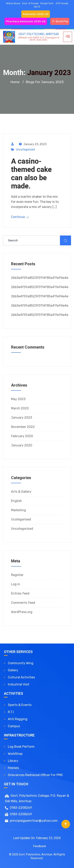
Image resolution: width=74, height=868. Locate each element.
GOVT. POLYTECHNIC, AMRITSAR (39, 34)
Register (17, 575)
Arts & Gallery (21, 492)
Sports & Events (20, 705)
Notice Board (13, 3)
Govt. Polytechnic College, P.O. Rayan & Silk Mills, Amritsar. (37, 798)
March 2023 (20, 408)
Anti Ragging (18, 719)
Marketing (18, 510)
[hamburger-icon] (68, 37)
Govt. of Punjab (30, 3)
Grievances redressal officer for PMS (35, 775)
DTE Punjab (62, 3)
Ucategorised (21, 519)
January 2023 (22, 418)
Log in (16, 584)
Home (15, 82)
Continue (20, 217)
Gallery (13, 670)
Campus (14, 726)
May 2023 (18, 399)
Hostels (13, 768)
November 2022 (23, 427)
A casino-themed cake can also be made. (31, 174)
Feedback (39, 846)
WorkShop (15, 754)
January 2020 (22, 445)
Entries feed (20, 593)
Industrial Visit (19, 684)
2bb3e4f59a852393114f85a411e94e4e (40, 278)
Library (13, 761)
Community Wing (21, 663)
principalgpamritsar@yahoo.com (31, 821)
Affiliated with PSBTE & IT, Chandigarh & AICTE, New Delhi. (39, 39)
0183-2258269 (18, 808)
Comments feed (23, 603)
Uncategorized (25, 150)
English (16, 501)
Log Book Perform (21, 747)
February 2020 (22, 436)
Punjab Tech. (47, 3)
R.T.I (11, 712)
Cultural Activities (21, 677)
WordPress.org (22, 612)
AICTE (37, 7)
